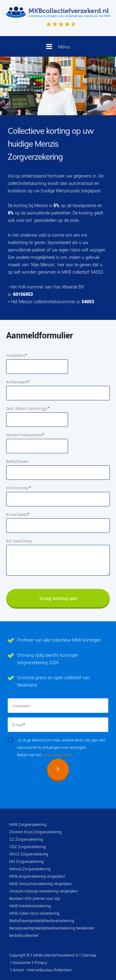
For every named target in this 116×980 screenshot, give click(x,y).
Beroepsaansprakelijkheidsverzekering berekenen (52, 928)
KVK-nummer (19, 488)
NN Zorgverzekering (26, 862)
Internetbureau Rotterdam (49, 970)
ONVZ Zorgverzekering (29, 854)
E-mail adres (18, 514)
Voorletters (17, 355)
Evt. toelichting (19, 541)
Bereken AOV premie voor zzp (35, 899)
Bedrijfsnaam (18, 462)
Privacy (41, 963)
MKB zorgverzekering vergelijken (37, 876)
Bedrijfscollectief (24, 936)
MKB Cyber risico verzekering (34, 913)
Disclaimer (22, 963)
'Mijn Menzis (42, 265)
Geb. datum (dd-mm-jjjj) (28, 408)
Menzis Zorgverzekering (30, 869)
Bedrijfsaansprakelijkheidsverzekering (42, 921)
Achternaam (18, 382)
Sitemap (89, 955)
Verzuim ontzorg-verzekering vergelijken (44, 891)
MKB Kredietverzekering (30, 906)
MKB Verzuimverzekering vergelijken (41, 884)
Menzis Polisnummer (25, 435)
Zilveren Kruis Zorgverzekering (35, 832)
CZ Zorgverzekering (26, 839)
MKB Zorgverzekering (28, 825)
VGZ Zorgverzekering (28, 847)
